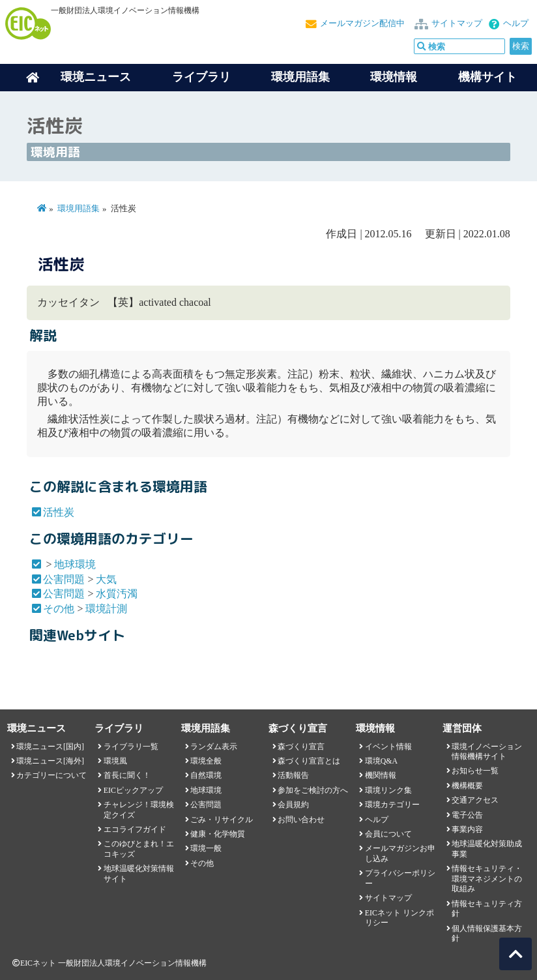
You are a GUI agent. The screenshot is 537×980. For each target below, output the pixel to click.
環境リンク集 (388, 790)
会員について (388, 834)
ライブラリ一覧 (131, 747)
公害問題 (64, 579)
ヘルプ (516, 23)
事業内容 (467, 829)
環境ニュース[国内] (50, 747)
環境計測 (106, 609)
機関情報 (381, 775)
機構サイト (487, 77)
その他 (59, 609)
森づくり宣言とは (309, 761)
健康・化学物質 (218, 834)
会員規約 (293, 805)
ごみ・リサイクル (222, 820)
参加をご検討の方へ (313, 790)
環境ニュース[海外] (50, 761)
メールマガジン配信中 (362, 23)
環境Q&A (381, 761)
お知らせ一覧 (475, 771)
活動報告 (293, 775)
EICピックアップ (133, 790)
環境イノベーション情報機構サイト (487, 751)
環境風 (115, 761)
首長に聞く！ (127, 775)
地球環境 (75, 564)
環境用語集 (300, 77)
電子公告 (467, 815)
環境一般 (206, 848)
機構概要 (467, 786)
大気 (106, 579)
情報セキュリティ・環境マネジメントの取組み (487, 879)
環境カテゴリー (392, 805)
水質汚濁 (117, 594)
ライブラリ (201, 77)
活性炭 (59, 512)
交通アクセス (475, 800)
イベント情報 (388, 747)
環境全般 (206, 761)
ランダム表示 (214, 747)
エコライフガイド (135, 829)
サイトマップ (457, 23)
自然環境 (206, 775)
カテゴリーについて (51, 775)
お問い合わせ (301, 820)
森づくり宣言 (301, 747)
